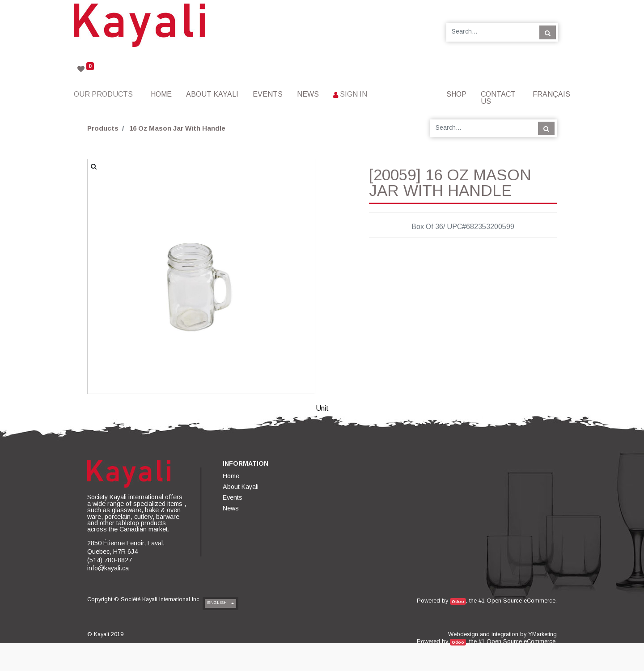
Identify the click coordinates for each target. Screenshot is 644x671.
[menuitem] (161, 94)
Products (103, 128)
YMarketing (542, 634)
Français (551, 94)
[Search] (548, 32)
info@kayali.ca (108, 568)
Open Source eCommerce (521, 601)
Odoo (458, 601)
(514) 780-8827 (110, 560)
